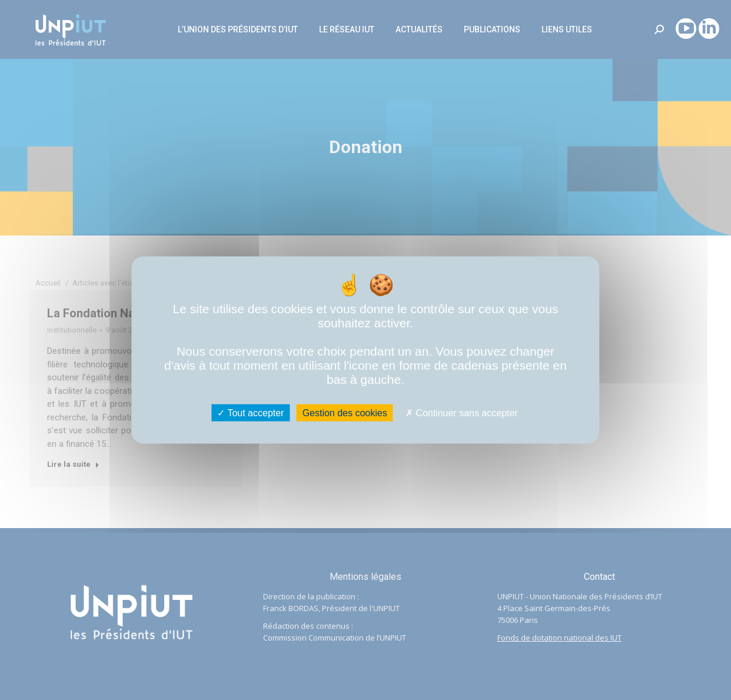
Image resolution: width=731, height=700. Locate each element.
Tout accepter (250, 413)
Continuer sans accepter (462, 413)
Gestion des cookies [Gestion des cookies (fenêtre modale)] (345, 413)
